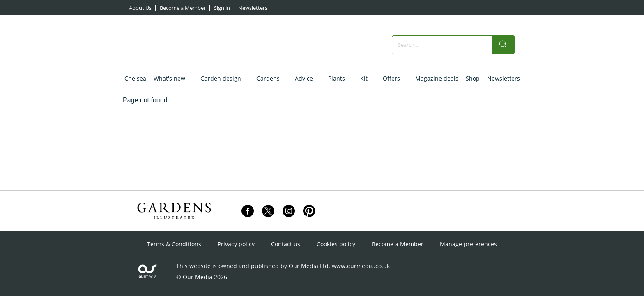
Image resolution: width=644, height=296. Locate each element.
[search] (504, 45)
